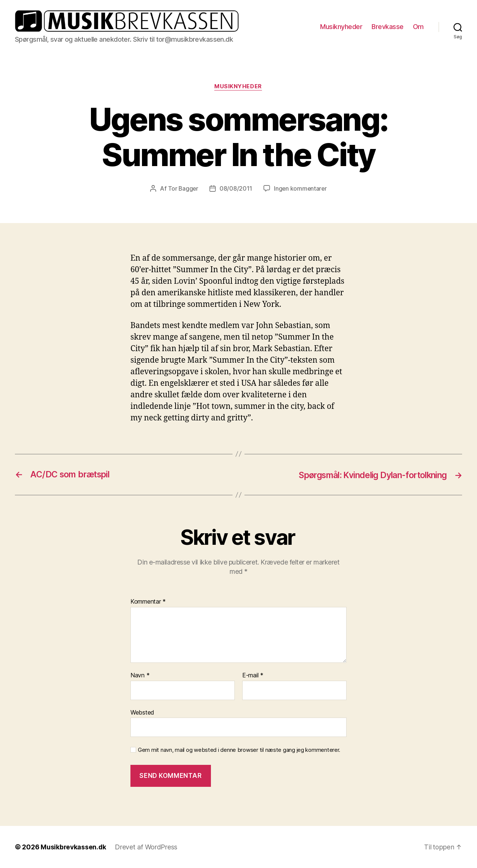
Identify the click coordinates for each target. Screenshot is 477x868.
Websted (142, 712)
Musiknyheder (341, 27)
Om (418, 27)
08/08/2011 (236, 189)
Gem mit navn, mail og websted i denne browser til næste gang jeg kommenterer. (239, 750)
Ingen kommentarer (301, 189)
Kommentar (148, 602)
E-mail (253, 676)
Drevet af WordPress (147, 847)
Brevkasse (388, 27)
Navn (140, 676)
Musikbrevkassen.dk (74, 847)
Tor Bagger (182, 189)
